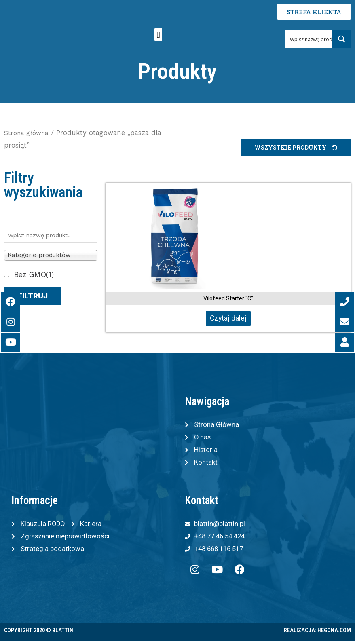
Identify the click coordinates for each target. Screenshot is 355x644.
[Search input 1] (314, 39)
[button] (158, 35)
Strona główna (28, 133)
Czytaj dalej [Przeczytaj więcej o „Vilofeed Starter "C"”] (228, 318)
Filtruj (33, 296)
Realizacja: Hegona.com (317, 633)
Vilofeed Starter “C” (228, 298)
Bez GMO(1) (34, 274)
